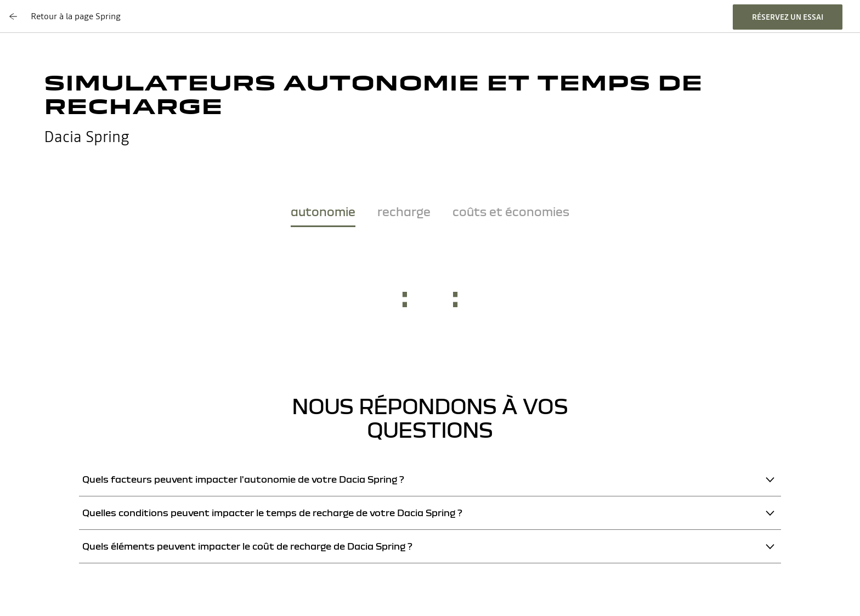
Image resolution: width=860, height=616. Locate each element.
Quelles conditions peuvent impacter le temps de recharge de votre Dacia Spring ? (272, 513)
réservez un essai (788, 17)
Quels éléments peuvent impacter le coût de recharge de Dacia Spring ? (247, 546)
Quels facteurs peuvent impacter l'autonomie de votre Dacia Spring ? (243, 479)
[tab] (323, 214)
